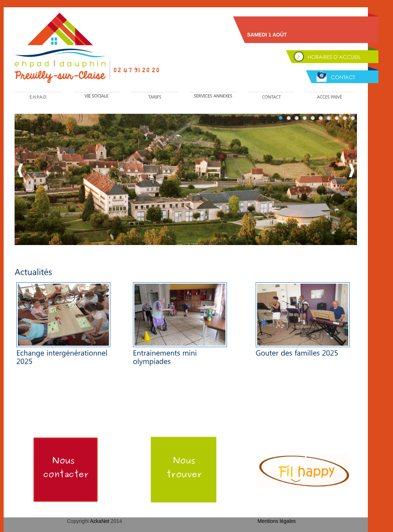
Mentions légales (277, 521)
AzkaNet (100, 521)
